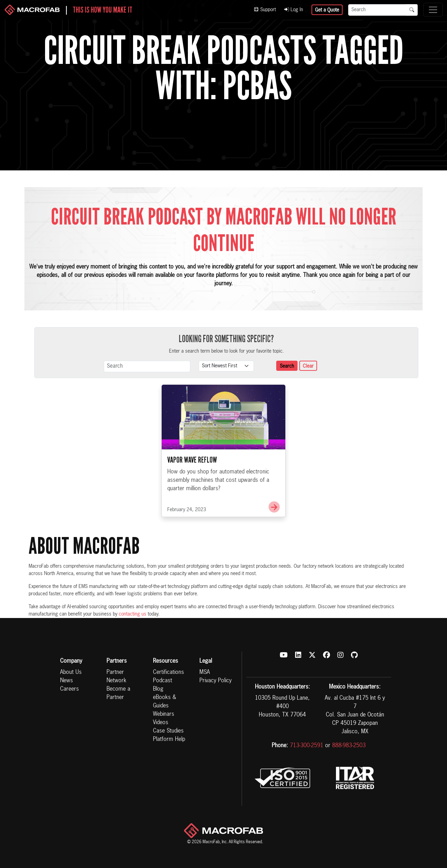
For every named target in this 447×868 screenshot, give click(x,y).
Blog (158, 689)
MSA (205, 672)
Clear (308, 366)
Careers (69, 689)
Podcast (163, 681)
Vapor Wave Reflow (192, 486)
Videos (161, 723)
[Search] (377, 10)
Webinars (164, 714)
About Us (71, 672)
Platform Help (169, 740)
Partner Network (116, 677)
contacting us (133, 614)
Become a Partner (118, 693)
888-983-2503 (349, 746)
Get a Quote (327, 10)
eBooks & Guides (164, 702)
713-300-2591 (307, 746)
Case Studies (168, 731)
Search (287, 366)
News (67, 681)
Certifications (168, 672)
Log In (294, 10)
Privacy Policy (215, 681)
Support (265, 10)
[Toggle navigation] (433, 10)
